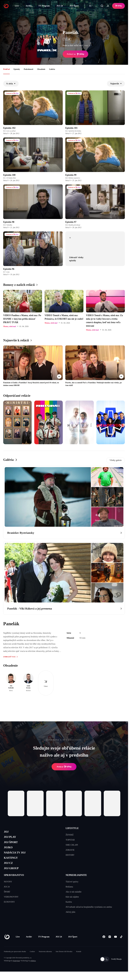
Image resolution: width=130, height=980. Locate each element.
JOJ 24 (60, 6)
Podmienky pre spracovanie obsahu (15, 959)
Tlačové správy (72, 889)
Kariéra (69, 909)
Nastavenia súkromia (45, 959)
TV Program (44, 6)
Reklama (69, 894)
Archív (29, 6)
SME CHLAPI (72, 845)
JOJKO (9, 851)
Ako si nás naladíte (74, 899)
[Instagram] (110, 944)
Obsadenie (41, 69)
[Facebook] (104, 944)
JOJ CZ (9, 869)
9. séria (11, 84)
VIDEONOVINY (11, 904)
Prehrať (64, 767)
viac (88, 46)
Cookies (32, 959)
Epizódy (17, 69)
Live (17, 6)
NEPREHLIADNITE (76, 883)
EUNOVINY (9, 909)
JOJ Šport (74, 6)
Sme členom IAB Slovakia (64, 959)
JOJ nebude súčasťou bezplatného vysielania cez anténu (89, 914)
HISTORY (70, 855)
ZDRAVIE (70, 850)
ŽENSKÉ (70, 835)
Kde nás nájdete (72, 904)
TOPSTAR (70, 840)
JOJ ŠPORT (12, 844)
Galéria (52, 69)
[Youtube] (115, 944)
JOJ (7, 832)
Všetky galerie (116, 460)
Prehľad (6, 69)
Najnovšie (116, 84)
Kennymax (16, 968)
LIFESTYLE (72, 828)
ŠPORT (7, 899)
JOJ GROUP (13, 875)
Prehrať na (75, 54)
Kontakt (79, 959)
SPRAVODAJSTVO (14, 883)
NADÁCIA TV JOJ (17, 857)
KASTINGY (12, 863)
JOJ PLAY (11, 838)
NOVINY (8, 889)
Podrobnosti (29, 69)
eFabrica (33, 968)
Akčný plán (70, 919)
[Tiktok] (121, 944)
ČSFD (67, 39)
